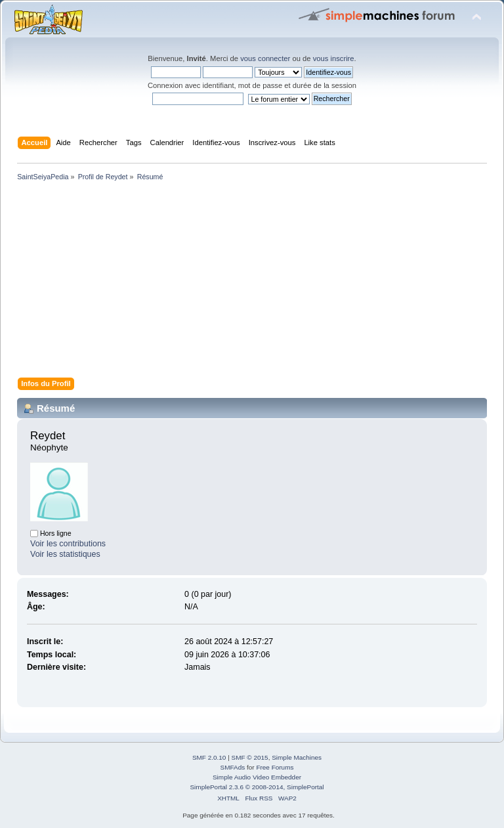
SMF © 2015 (250, 757)
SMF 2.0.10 (209, 757)
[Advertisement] (252, 282)
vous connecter (265, 58)
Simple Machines (297, 757)
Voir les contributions (68, 544)
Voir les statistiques (65, 554)
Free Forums (275, 767)
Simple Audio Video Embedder (257, 777)
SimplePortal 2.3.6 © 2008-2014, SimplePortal (257, 787)
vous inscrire (334, 58)
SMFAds (233, 767)
